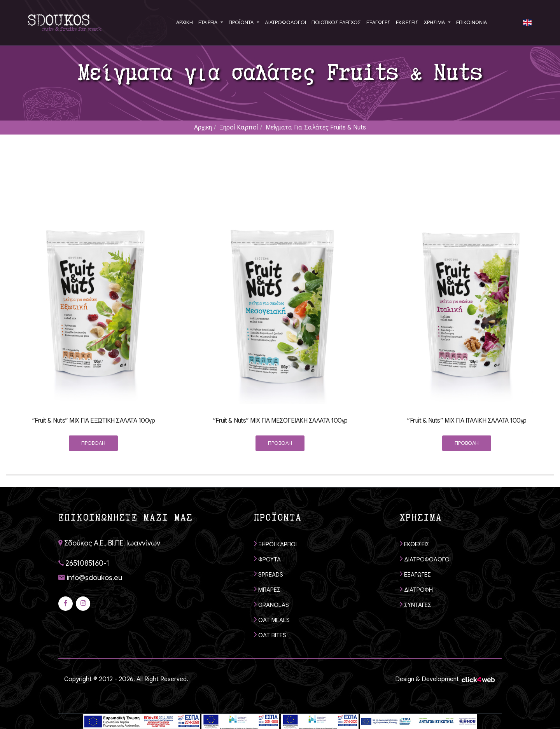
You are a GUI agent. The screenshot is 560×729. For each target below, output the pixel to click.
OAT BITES (270, 635)
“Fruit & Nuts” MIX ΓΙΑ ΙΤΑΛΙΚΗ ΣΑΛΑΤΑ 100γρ (467, 421)
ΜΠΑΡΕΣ (267, 589)
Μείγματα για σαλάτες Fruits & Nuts (316, 128)
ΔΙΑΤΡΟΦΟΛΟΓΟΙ (425, 559)
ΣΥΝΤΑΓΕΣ (416, 604)
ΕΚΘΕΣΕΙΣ (415, 544)
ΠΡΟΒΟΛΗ (93, 443)
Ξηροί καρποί (239, 128)
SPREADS (269, 574)
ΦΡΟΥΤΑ (267, 559)
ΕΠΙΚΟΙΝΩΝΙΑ (472, 22)
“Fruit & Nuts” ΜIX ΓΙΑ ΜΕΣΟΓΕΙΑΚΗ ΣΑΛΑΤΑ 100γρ (280, 421)
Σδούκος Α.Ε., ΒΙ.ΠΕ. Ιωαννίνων (109, 543)
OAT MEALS (272, 620)
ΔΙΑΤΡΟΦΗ (416, 589)
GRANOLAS (271, 604)
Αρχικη (203, 128)
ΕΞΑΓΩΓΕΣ (415, 574)
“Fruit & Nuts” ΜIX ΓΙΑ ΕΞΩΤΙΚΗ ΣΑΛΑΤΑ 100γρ (94, 421)
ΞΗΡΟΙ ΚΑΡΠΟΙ (275, 544)
